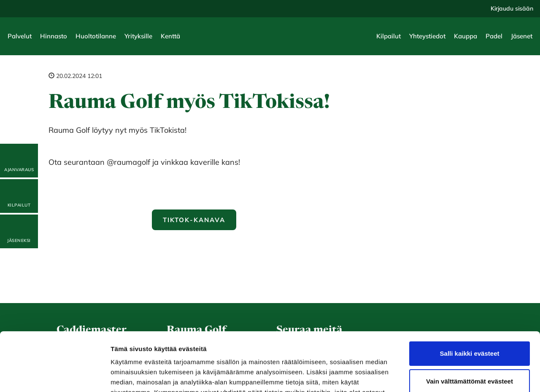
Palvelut (20, 36)
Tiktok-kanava (194, 220)
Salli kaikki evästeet (470, 303)
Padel (494, 36)
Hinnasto (54, 36)
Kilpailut (389, 36)
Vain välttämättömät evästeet (470, 331)
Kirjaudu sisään (512, 8)
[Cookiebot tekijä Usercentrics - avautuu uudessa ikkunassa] (55, 376)
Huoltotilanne (96, 36)
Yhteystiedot (427, 36)
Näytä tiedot (129, 375)
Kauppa (466, 36)
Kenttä (170, 36)
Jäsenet (522, 36)
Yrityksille (138, 36)
